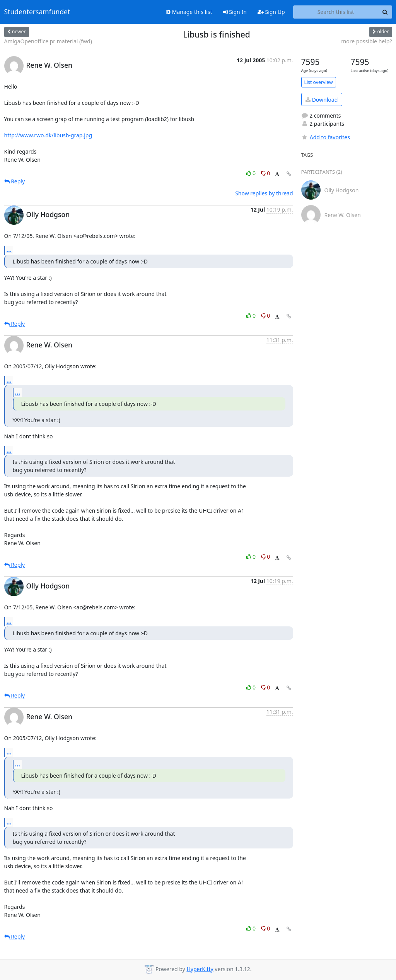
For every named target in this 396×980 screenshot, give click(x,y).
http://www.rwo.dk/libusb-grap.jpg (48, 135)
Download (322, 100)
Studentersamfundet (37, 12)
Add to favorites (326, 137)
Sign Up (271, 12)
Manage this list (189, 12)
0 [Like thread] (252, 173)
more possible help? (366, 41)
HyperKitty (200, 969)
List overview (319, 82)
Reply (15, 181)
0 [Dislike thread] (266, 173)
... (9, 250)
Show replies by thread (264, 193)
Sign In (235, 12)
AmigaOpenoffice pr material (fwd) (48, 41)
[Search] (385, 12)
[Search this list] (336, 12)
